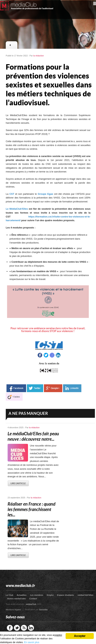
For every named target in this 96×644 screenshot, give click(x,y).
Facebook (10, 628)
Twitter (17, 628)
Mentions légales (13, 610)
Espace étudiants (66, 595)
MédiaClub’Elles (19, 209)
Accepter (80, 636)
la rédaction (39, 56)
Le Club (9, 595)
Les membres (37, 595)
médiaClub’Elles (86, 595)
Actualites (22, 595)
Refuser (58, 636)
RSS (24, 628)
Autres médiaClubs (16, 599)
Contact (33, 599)
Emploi (50, 595)
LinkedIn (31, 628)
